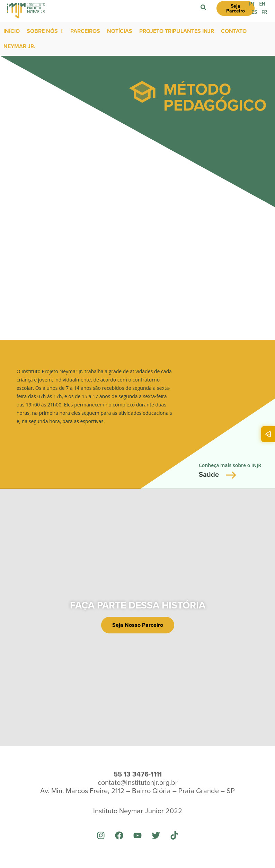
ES (254, 12)
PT (252, 4)
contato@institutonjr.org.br (138, 782)
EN (262, 4)
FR (264, 12)
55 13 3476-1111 (138, 774)
